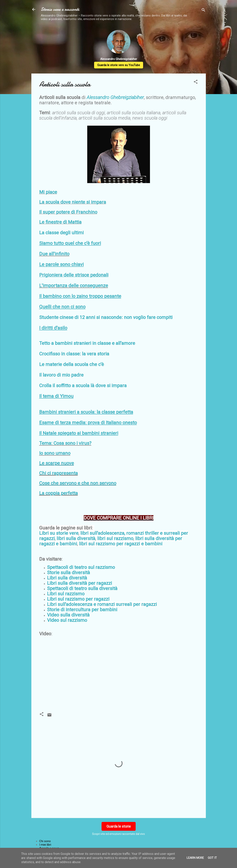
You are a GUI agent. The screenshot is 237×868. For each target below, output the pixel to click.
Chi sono (45, 841)
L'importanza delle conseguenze (74, 286)
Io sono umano (55, 453)
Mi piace (48, 192)
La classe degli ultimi (61, 233)
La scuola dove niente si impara (73, 202)
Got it (212, 858)
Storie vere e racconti (60, 9)
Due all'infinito (54, 254)
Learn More (195, 858)
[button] (196, 82)
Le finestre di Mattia (60, 222)
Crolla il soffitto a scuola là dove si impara (83, 386)
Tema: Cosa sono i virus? (65, 443)
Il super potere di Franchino (68, 212)
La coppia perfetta (59, 493)
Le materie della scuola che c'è (72, 364)
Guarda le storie (119, 826)
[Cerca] (203, 11)
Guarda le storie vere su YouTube (119, 65)
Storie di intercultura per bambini (82, 610)
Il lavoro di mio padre (61, 375)
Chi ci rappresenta (59, 473)
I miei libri (45, 845)
